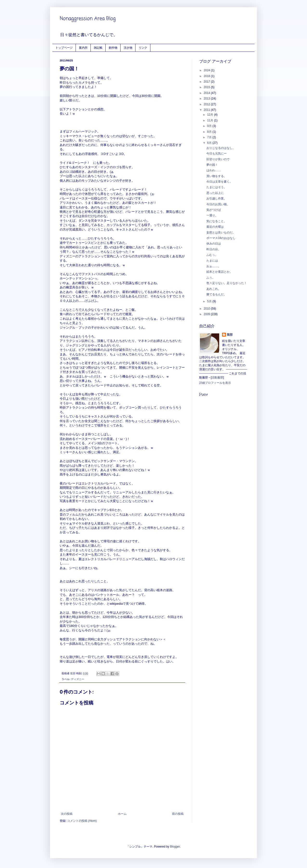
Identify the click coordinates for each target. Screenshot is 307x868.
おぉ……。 (214, 266)
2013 (207, 99)
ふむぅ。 (212, 255)
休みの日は (214, 244)
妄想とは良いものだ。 (221, 232)
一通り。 (212, 215)
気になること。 (217, 221)
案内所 (83, 48)
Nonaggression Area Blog (88, 19)
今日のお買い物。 (218, 204)
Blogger (175, 847)
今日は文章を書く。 (219, 182)
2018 (207, 76)
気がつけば (214, 210)
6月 (210, 143)
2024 (207, 70)
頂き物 (128, 48)
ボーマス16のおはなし (221, 238)
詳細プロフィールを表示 (215, 383)
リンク (143, 48)
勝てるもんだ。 (217, 294)
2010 (207, 309)
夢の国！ (212, 165)
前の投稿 (178, 814)
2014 (207, 93)
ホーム (122, 814)
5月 (210, 301)
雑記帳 (98, 48)
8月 (210, 132)
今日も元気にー (217, 153)
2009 (207, 314)
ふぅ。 (211, 278)
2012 (207, 104)
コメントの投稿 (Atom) (82, 821)
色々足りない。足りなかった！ (227, 283)
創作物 (113, 48)
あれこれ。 (214, 289)
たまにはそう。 (217, 187)
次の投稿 (67, 814)
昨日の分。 (214, 249)
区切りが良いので (218, 159)
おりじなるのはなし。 (221, 148)
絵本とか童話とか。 (219, 272)
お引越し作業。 (217, 199)
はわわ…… (214, 170)
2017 (207, 82)
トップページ (64, 48)
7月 (210, 137)
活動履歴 (217, 378)
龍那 (230, 335)
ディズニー (78, 679)
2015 (207, 87)
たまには (212, 261)
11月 (211, 120)
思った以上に (215, 193)
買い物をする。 (217, 176)
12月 (211, 115)
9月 (210, 126)
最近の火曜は (215, 227)
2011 (207, 110)
